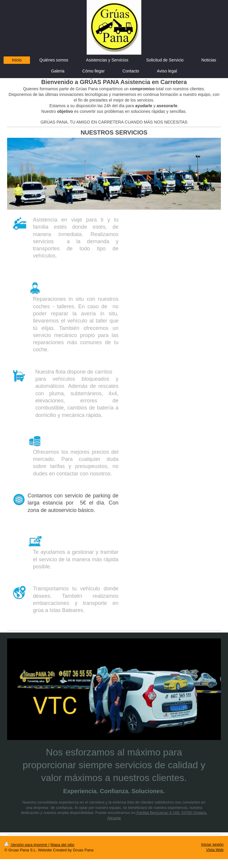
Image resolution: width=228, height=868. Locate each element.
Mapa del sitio (62, 845)
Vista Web (215, 850)
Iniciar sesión (212, 844)
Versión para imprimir (26, 845)
